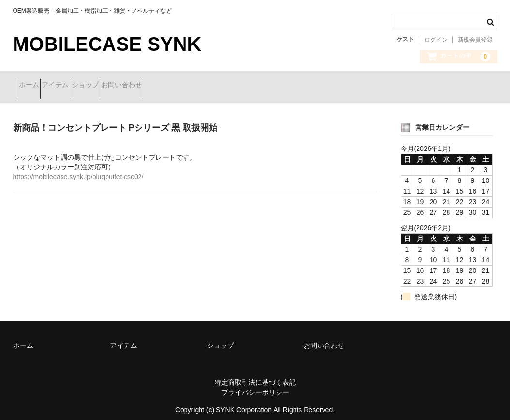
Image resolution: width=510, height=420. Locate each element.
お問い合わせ (177, 86)
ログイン (436, 40)
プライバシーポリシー (255, 385)
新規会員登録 (475, 40)
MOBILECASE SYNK (107, 44)
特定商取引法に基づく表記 (255, 375)
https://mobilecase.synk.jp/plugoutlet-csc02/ (78, 169)
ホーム (33, 86)
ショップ (124, 86)
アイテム (77, 86)
